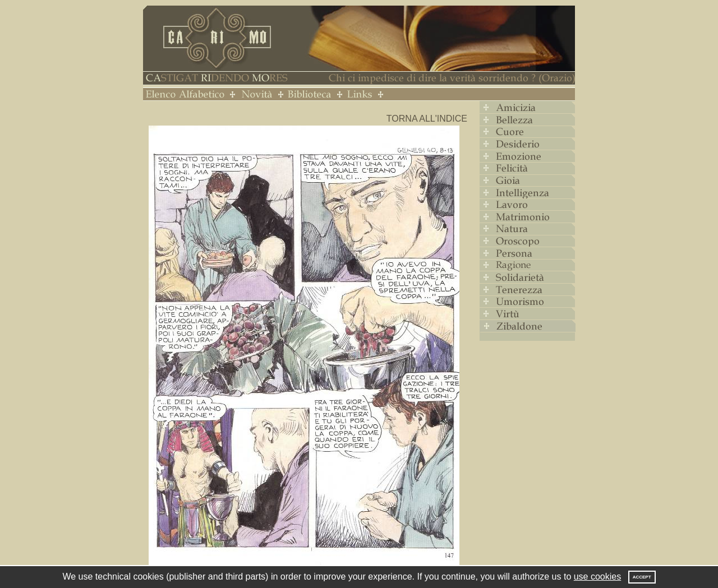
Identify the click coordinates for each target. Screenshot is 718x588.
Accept (642, 577)
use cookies (598, 577)
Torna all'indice (427, 119)
